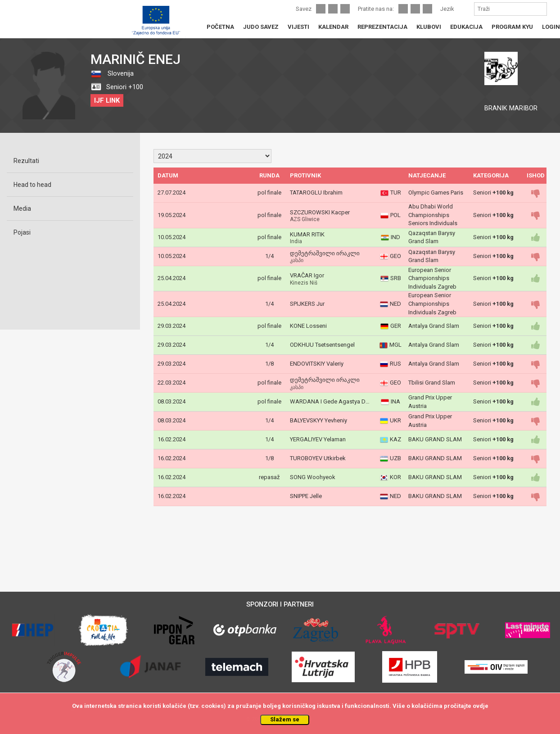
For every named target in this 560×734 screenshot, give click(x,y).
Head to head (32, 185)
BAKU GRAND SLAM (435, 439)
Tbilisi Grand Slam (432, 383)
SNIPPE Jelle (306, 496)
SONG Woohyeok (313, 477)
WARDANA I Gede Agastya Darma (334, 401)
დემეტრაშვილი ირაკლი (325, 253)
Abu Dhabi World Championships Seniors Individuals (433, 215)
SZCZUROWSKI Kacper (320, 212)
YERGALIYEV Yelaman (318, 439)
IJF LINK (107, 100)
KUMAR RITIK (307, 234)
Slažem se (285, 719)
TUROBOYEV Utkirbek (318, 458)
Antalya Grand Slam (434, 326)
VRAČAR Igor (307, 275)
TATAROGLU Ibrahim (316, 193)
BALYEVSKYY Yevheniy (318, 420)
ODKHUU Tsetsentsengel (322, 345)
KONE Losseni (308, 326)
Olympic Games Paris (436, 193)
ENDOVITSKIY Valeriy (317, 364)
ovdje (481, 706)
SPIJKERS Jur (307, 304)
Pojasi (22, 232)
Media (22, 208)
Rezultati (26, 161)
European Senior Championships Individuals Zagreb (432, 278)
